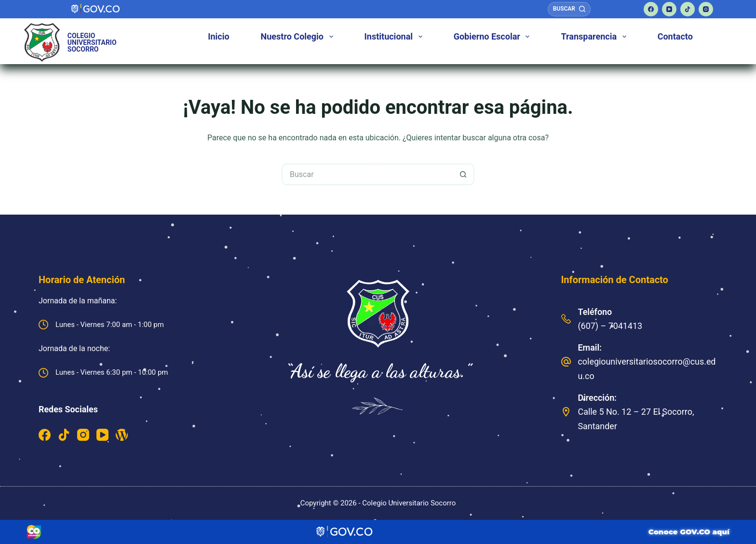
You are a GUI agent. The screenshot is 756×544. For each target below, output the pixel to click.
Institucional (395, 37)
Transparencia (595, 37)
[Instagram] (706, 9)
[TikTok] (688, 9)
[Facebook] (651, 9)
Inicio (218, 36)
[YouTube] (669, 9)
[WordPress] (122, 435)
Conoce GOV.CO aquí (689, 532)
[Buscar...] (367, 174)
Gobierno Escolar (493, 37)
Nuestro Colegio (299, 37)
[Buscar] (569, 9)
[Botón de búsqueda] (464, 174)
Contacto (675, 36)
